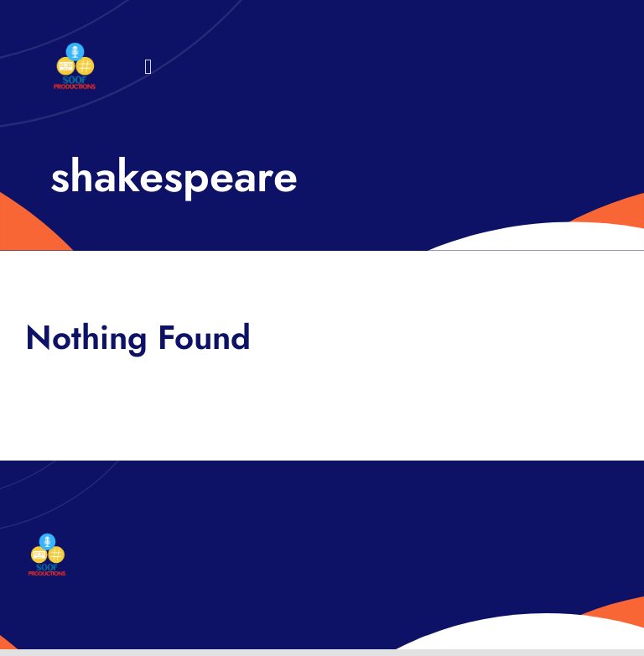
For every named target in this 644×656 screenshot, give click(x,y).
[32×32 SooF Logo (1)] (75, 50)
